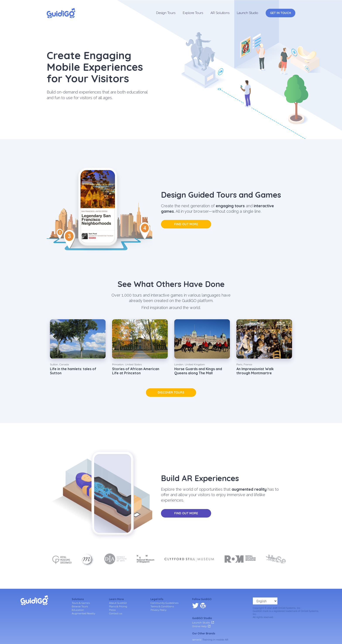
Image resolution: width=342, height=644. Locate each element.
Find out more (186, 224)
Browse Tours (80, 606)
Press (112, 610)
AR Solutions (220, 13)
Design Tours (166, 13)
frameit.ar (198, 627)
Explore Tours (193, 13)
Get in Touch (280, 13)
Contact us (116, 613)
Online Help (199, 607)
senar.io (197, 621)
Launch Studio (248, 13)
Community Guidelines (164, 603)
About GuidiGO (118, 603)
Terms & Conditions (162, 606)
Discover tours (171, 392)
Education (78, 610)
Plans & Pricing (118, 606)
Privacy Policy (158, 610)
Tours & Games (81, 603)
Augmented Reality (83, 613)
